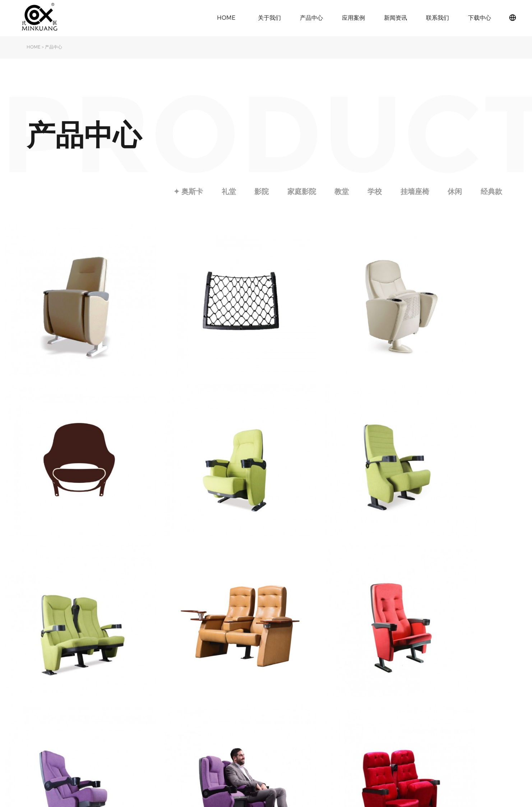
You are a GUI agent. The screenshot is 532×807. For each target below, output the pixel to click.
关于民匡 (37, 694)
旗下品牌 (37, 705)
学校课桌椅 (147, 716)
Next (321, 627)
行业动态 (198, 705)
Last (339, 627)
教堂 (339, 191)
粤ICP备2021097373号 (483, 737)
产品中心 (311, 17)
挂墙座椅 (413, 191)
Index (195, 627)
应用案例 (353, 17)
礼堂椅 (142, 694)
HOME (226, 17)
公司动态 (198, 694)
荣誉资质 (37, 726)
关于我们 (269, 17)
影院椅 (142, 705)
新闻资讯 (395, 17)
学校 (373, 191)
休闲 (454, 191)
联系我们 (438, 17)
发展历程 (37, 716)
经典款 (491, 191)
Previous (218, 627)
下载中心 (480, 17)
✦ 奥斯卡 (184, 191)
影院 (258, 191)
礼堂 (225, 191)
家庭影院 (299, 191)
